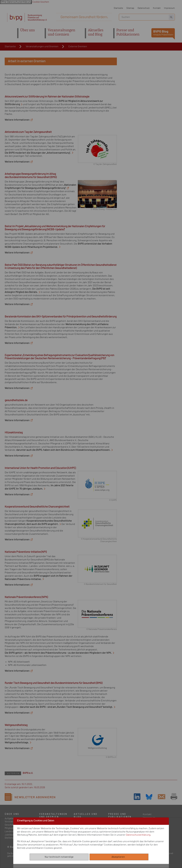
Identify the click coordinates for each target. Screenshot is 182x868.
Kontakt (157, 8)
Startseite (118, 8)
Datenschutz (144, 8)
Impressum (169, 8)
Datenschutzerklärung (138, 835)
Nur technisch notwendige (59, 857)
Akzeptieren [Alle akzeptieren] (119, 857)
